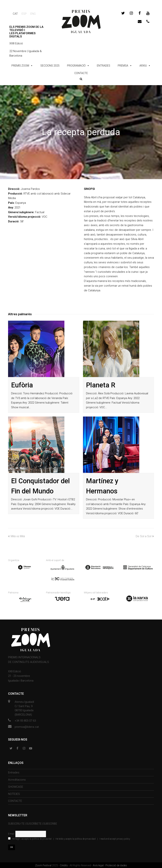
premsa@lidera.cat (27, 726)
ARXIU (143, 66)
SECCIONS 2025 (50, 66)
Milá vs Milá (16, 536)
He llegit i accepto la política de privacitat (32, 838)
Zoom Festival (44, 865)
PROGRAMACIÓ (76, 66)
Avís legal (99, 865)
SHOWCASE (16, 786)
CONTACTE (81, 73)
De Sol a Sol (145, 536)
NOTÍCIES (14, 793)
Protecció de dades (116, 865)
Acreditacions (17, 779)
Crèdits (64, 865)
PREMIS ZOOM (20, 66)
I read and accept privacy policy (115, 838)
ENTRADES (104, 66)
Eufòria (22, 385)
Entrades (14, 772)
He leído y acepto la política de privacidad (76, 838)
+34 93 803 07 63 (25, 720)
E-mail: (12, 833)
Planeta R (101, 385)
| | (69, 838)
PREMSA (123, 66)
